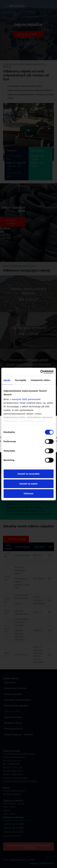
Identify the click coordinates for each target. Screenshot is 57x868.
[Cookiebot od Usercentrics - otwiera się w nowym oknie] (41, 372)
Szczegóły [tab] (21, 380)
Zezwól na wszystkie (29, 474)
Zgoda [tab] (7, 380)
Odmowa (28, 493)
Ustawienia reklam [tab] (41, 380)
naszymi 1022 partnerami (26, 399)
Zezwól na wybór (28, 484)
